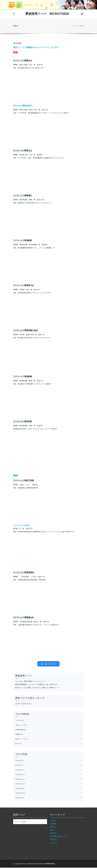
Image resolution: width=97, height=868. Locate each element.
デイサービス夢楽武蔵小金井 (25, 330)
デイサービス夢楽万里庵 (24, 480)
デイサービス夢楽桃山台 (24, 617)
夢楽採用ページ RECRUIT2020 (47, 14)
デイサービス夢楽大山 (23, 150)
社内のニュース (20, 739)
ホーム (74, 26)
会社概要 (53, 824)
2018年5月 (19, 793)
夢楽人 (52, 830)
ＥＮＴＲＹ (54, 843)
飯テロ (17, 744)
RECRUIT (53, 833)
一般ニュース (19, 725)
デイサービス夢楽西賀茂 (24, 572)
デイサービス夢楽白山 (23, 60)
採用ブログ (54, 840)
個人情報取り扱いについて (59, 836)
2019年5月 (19, 770)
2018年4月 (19, 798)
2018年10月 (19, 775)
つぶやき (18, 721)
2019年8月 (19, 761)
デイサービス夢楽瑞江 (23, 195)
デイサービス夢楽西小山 (24, 285)
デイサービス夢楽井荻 (23, 421)
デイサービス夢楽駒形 (23, 240)
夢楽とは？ (54, 827)
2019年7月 (19, 766)
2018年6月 (19, 789)
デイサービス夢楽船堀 (23, 376)
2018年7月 (19, 784)
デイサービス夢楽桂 (22, 525)
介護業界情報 (19, 730)
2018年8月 (19, 780)
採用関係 (18, 735)
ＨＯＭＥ (53, 821)
